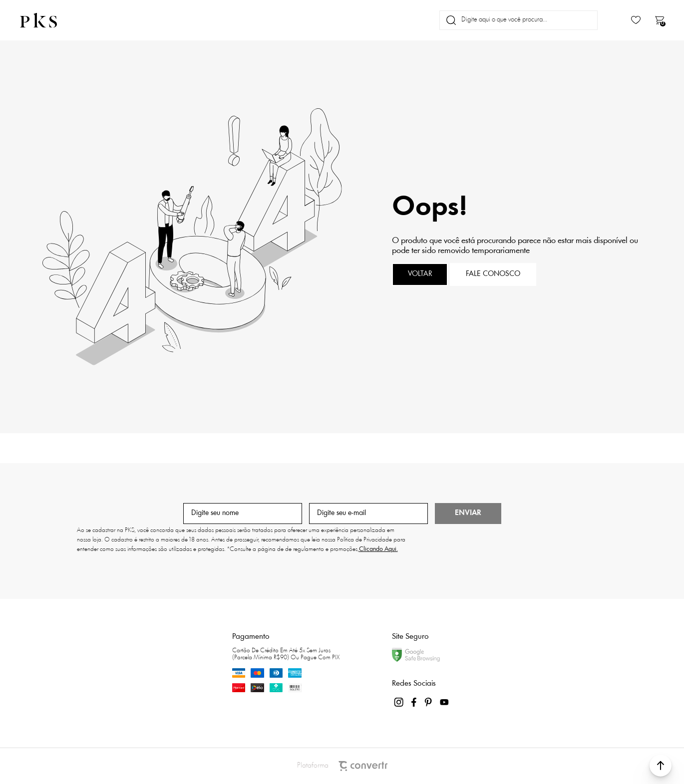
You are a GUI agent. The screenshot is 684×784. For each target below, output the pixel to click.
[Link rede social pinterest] (429, 702)
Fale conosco (493, 274)
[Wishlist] (636, 20)
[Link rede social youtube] (444, 702)
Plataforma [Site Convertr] (342, 766)
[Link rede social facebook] (414, 702)
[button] (661, 766)
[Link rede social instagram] (399, 702)
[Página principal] (47, 20)
